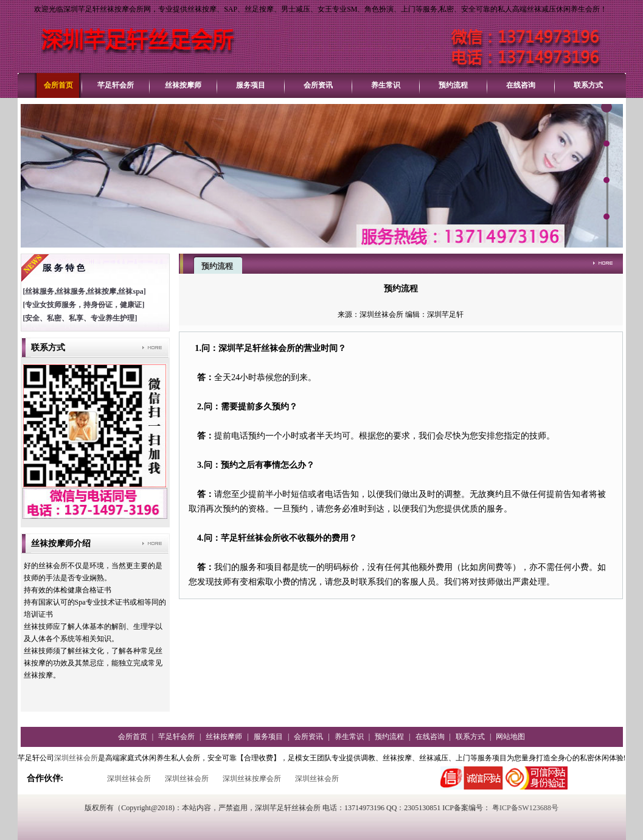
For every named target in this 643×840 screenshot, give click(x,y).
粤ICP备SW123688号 (525, 808)
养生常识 (386, 85)
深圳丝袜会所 (76, 758)
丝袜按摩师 (183, 85)
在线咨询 (521, 85)
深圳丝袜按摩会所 (252, 779)
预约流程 (453, 85)
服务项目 (251, 85)
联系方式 (588, 85)
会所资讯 (318, 85)
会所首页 (58, 85)
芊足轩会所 (116, 85)
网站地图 (510, 737)
